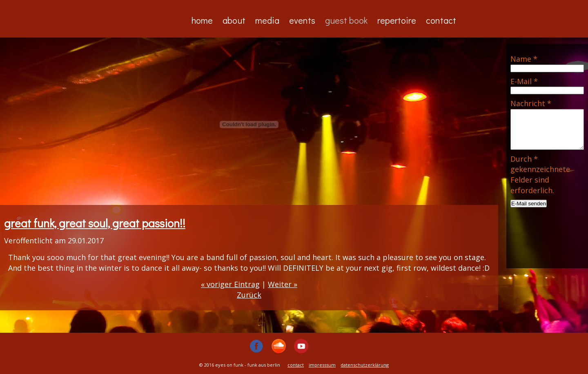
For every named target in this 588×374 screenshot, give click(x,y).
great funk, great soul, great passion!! (95, 223)
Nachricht (531, 103)
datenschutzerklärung (365, 365)
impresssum (322, 365)
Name (524, 59)
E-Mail (524, 81)
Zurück (249, 295)
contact (296, 365)
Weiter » (283, 284)
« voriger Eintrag (230, 284)
